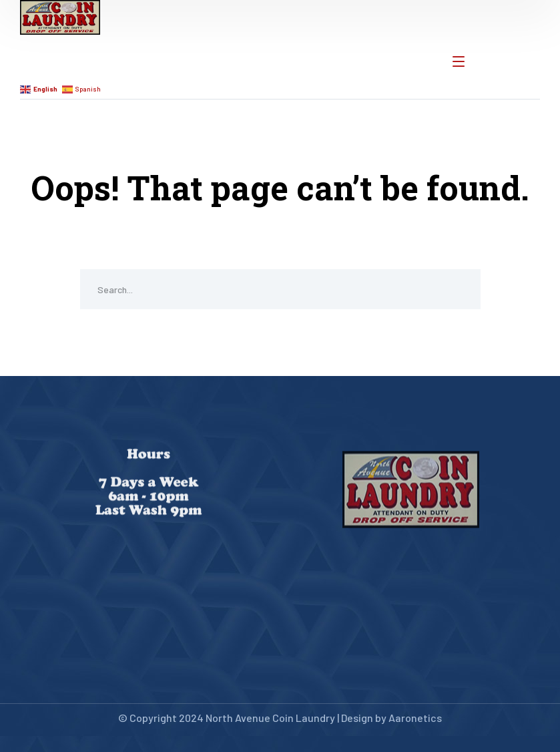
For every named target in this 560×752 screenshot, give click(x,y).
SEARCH (461, 289)
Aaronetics (415, 718)
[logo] (60, 16)
